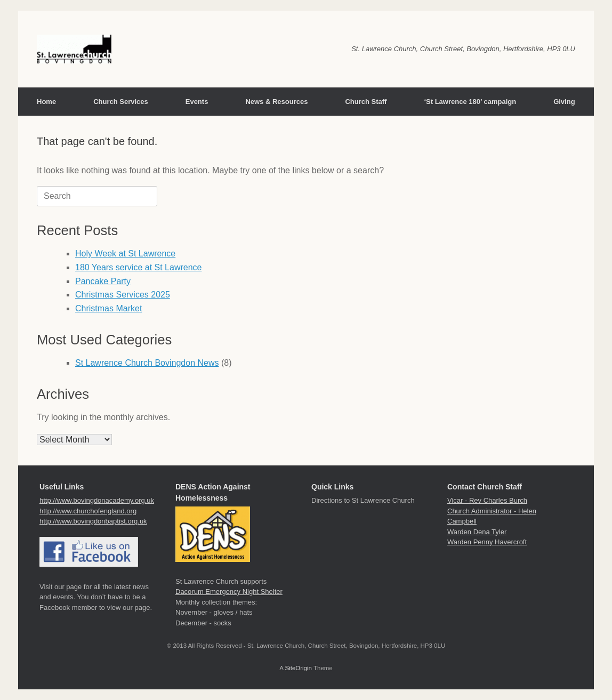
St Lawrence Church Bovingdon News (147, 363)
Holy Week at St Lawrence (125, 254)
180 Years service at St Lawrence (138, 267)
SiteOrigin (298, 668)
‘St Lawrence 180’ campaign (470, 102)
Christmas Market (108, 308)
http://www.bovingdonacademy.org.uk (97, 500)
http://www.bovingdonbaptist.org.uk (93, 521)
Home (46, 102)
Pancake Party (103, 281)
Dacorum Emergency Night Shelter (229, 592)
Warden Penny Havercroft (487, 542)
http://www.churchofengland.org (88, 511)
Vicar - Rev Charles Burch (487, 500)
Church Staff (366, 102)
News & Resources (276, 102)
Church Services (121, 102)
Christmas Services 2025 (123, 295)
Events (197, 102)
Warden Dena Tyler (477, 532)
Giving (564, 102)
